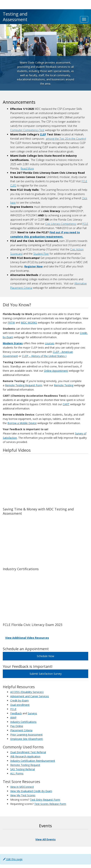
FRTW (11, 323)
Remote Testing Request (25, 765)
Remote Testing (64, 385)
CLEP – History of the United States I (44, 356)
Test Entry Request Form (45, 800)
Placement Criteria (21, 730)
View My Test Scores (23, 795)
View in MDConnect (22, 787)
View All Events (45, 839)
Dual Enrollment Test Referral (28, 752)
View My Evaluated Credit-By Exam (31, 791)
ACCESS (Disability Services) (27, 692)
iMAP (13, 718)
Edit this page (13, 859)
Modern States (13, 343)
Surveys (32, 713)
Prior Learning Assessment (26, 735)
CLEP (43, 134)
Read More (27, 168)
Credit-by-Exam (19, 700)
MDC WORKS (29, 323)
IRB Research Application (25, 756)
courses (50, 343)
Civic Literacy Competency (61, 224)
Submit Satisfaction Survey (46, 674)
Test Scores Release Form (50, 804)
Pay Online (17, 726)
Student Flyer (41, 254)
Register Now (33, 266)
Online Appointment (56, 371)
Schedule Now (45, 656)
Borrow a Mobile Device (22, 423)
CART (66, 404)
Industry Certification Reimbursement (33, 761)
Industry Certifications (23, 722)
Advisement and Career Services (30, 696)
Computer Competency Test (27, 130)
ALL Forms (17, 773)
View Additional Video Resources (27, 638)
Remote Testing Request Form (24, 385)
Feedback (16, 713)
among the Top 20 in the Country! (66, 139)
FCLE (85, 224)
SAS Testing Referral (23, 769)
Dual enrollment (20, 705)
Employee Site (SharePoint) (27, 739)
